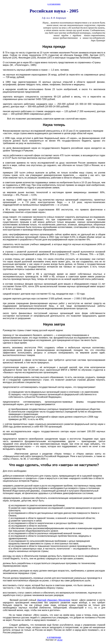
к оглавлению (54, 4)
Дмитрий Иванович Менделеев (54, 600)
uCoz (60, 640)
